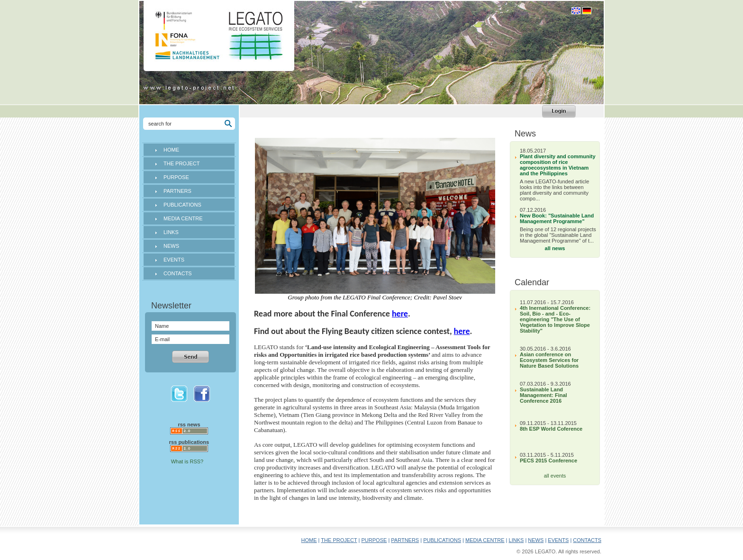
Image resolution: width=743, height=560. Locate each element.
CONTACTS (178, 273)
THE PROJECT (181, 163)
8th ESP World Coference (551, 429)
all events (555, 476)
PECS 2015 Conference (548, 461)
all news (555, 248)
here (400, 314)
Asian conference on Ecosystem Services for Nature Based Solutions (549, 360)
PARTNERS (177, 191)
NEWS (171, 246)
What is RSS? (187, 461)
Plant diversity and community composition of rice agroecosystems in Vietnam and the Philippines (558, 165)
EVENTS (174, 260)
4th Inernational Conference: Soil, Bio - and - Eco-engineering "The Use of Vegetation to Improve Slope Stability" (555, 319)
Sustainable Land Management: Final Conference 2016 (544, 395)
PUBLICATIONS (182, 205)
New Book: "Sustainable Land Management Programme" (557, 218)
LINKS (171, 232)
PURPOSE (176, 177)
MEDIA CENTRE (183, 218)
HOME (171, 150)
